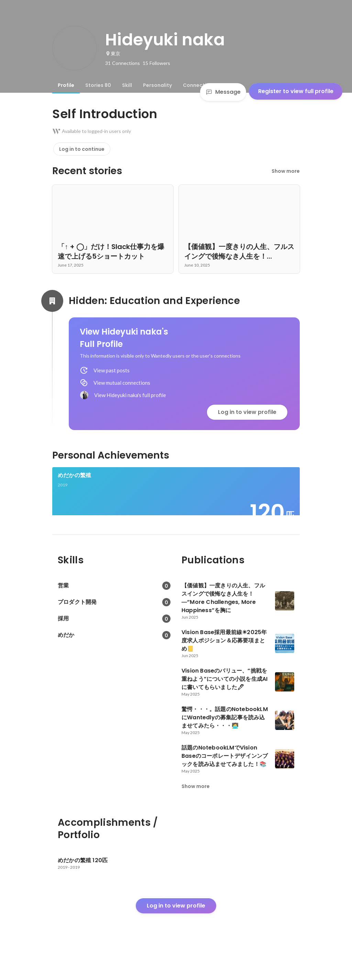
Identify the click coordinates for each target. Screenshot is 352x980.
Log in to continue (82, 149)
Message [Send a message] (223, 92)
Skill (127, 85)
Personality (157, 85)
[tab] (66, 85)
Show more (286, 171)
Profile (66, 85)
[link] (176, 500)
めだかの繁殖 (74, 475)
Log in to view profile (247, 412)
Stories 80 (98, 85)
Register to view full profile (296, 91)
